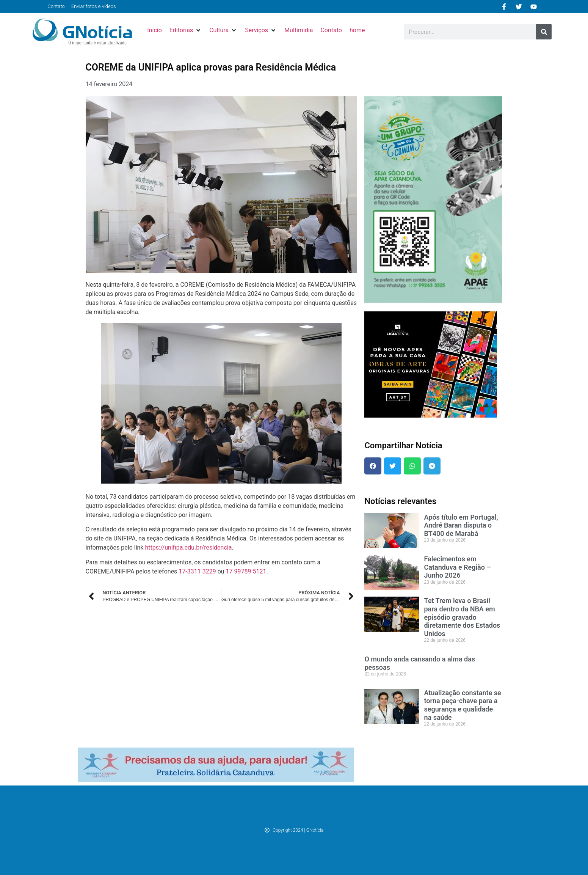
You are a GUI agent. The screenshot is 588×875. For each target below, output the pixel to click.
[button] (186, 30)
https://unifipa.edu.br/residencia (188, 547)
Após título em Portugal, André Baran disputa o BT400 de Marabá (461, 525)
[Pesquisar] (544, 32)
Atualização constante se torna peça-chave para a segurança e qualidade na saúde (462, 705)
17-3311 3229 (197, 571)
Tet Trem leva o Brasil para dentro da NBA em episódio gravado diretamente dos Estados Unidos (462, 617)
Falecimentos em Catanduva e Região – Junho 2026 (457, 567)
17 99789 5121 (246, 571)
